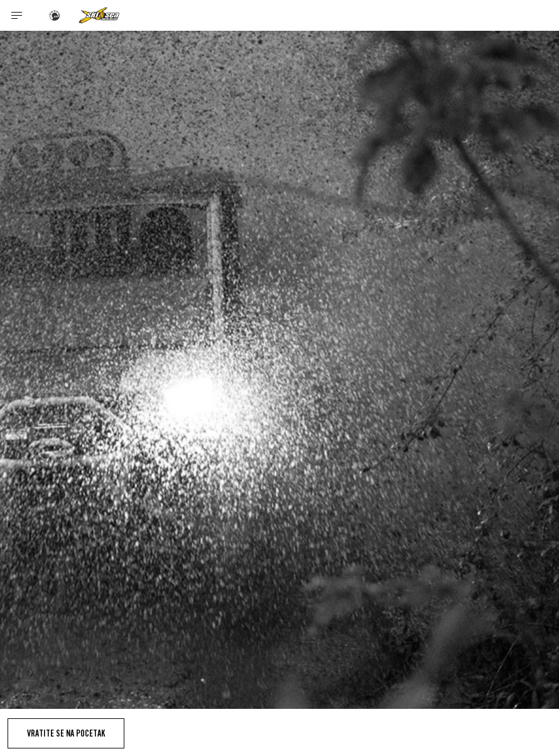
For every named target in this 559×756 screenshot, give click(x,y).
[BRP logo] (55, 15)
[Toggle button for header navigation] (17, 15)
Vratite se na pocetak (66, 733)
